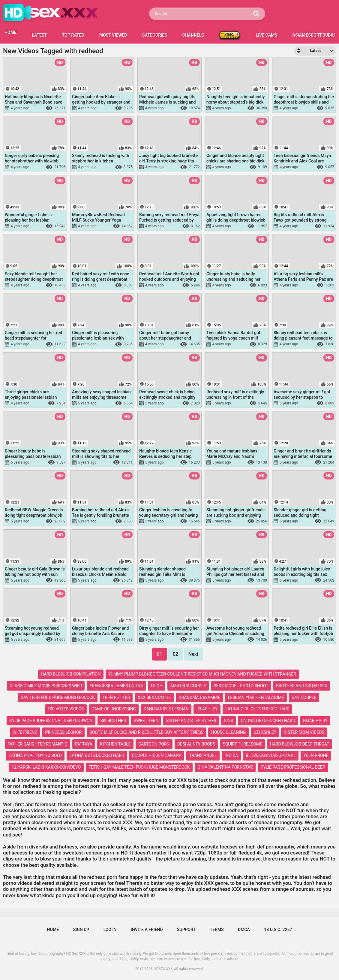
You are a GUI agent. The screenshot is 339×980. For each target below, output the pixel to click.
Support (186, 930)
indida (231, 755)
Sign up (81, 930)
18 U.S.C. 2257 (278, 930)
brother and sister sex (302, 686)
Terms (217, 930)
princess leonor (63, 732)
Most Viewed (113, 35)
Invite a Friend (147, 930)
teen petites (116, 697)
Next (193, 654)
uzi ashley (265, 732)
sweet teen (146, 721)
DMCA (244, 930)
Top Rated (73, 35)
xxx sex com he (154, 697)
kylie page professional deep (293, 767)
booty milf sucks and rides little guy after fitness (146, 732)
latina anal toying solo (35, 755)
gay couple (304, 697)
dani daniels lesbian (166, 709)
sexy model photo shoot (241, 686)
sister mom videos (304, 732)
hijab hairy (315, 721)
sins (229, 721)
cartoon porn (154, 744)
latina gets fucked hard (268, 721)
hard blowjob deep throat (300, 744)
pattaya (84, 744)
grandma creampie (199, 697)
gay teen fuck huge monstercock (58, 697)
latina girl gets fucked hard (257, 709)
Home (53, 930)
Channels (193, 35)
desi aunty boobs (196, 744)
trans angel (203, 755)
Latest (39, 35)
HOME (10, 32)
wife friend (25, 732)
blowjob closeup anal (271, 755)
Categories (155, 35)
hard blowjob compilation (71, 674)
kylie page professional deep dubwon (51, 721)
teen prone (316, 755)
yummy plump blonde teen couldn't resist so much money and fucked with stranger (202, 674)
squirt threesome (243, 744)
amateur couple (188, 686)
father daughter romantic (37, 744)
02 (175, 654)
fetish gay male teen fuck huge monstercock (139, 767)
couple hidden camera (157, 755)
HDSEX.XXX (163, 969)
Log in (110, 930)
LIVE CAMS (267, 35)
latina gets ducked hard (97, 755)
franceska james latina (116, 686)
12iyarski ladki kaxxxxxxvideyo (46, 767)
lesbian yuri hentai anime (256, 697)
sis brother (113, 721)
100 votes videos (66, 709)
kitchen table (115, 744)
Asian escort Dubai (314, 35)
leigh (157, 686)
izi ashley (207, 709)
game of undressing (114, 709)
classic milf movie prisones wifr (46, 686)
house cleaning (229, 732)
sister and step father (191, 721)
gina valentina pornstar (225, 767)
